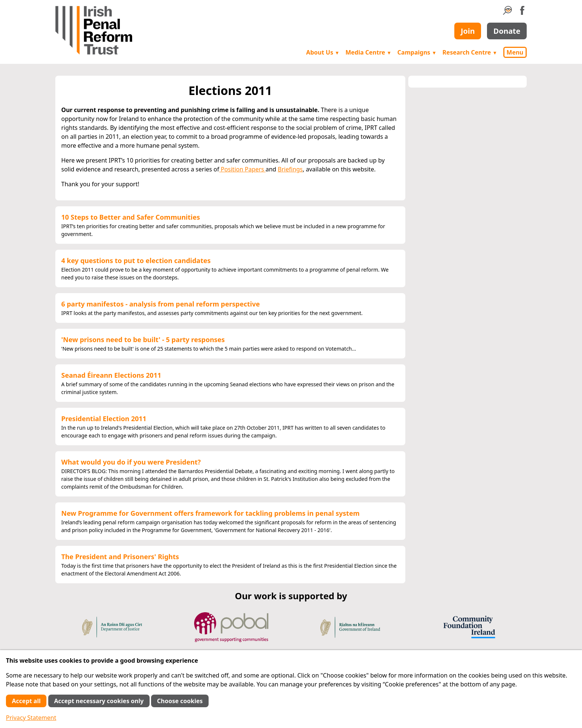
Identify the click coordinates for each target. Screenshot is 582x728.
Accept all (26, 701)
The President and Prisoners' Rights (120, 557)
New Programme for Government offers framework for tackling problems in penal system (210, 513)
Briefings (290, 169)
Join (468, 31)
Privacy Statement (31, 718)
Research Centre (470, 52)
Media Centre (369, 52)
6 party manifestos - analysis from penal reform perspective (161, 304)
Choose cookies (180, 701)
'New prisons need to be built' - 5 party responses (143, 340)
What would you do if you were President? (131, 462)
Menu (515, 52)
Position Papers (243, 169)
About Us (323, 52)
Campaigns (417, 52)
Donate (507, 31)
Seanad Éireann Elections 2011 (111, 375)
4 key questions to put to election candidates (136, 260)
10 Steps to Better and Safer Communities (131, 217)
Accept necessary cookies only (99, 701)
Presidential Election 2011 (104, 419)
